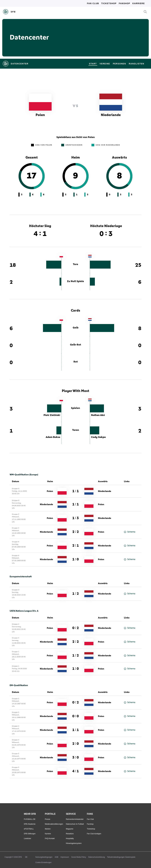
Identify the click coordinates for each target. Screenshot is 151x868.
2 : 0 (75, 744)
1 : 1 (75, 491)
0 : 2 (75, 628)
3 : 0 (75, 758)
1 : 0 (75, 559)
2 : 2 (75, 532)
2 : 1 (75, 546)
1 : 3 (75, 518)
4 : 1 (75, 771)
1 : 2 (75, 594)
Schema (130, 532)
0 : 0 (75, 716)
